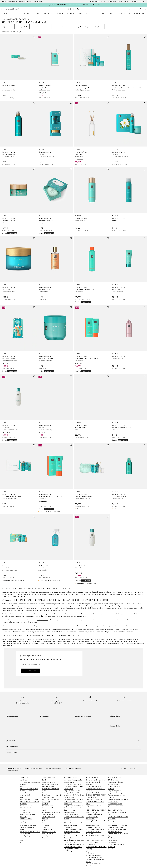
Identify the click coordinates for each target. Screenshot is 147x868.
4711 (21, 842)
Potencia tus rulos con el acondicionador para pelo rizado (95, 801)
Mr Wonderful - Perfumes (28, 825)
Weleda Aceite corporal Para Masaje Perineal (74, 781)
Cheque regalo (24, 14)
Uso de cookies (12, 771)
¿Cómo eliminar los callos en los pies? (96, 790)
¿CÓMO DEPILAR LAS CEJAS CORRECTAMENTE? (96, 811)
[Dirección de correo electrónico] (49, 664)
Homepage (5, 19)
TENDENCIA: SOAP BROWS (95, 836)
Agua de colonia (114, 836)
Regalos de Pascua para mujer (118, 793)
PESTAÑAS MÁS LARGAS (94, 814)
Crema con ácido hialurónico (96, 780)
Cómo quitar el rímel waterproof (93, 783)
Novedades (49, 14)
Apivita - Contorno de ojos (29, 789)
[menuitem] (9, 14)
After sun (45, 819)
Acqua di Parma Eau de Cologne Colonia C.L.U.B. (72, 792)
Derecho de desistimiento (54, 768)
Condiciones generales (73, 768)
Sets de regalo (8, 14)
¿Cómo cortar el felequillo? (117, 829)
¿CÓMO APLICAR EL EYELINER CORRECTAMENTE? (96, 794)
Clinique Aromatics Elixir (28, 821)
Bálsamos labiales (48, 786)
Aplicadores (46, 801)
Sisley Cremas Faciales (27, 814)
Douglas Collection (137, 14)
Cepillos (45, 780)
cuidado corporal (23, 604)
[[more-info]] (11, 32)
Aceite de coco (91, 797)
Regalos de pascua (115, 791)
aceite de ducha (42, 620)
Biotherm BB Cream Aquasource (71, 826)
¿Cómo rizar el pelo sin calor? (96, 829)
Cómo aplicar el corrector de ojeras (96, 822)
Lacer (22, 840)
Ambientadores (47, 823)
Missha (22, 829)
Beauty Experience (139, 2)
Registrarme (31, 671)
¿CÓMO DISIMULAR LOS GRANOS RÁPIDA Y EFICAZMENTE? (94, 842)
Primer (44, 827)
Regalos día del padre (116, 782)
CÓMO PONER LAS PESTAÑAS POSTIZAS (93, 826)
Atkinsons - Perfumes (27, 791)
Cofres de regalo (114, 784)
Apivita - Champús (26, 806)
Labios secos (90, 838)
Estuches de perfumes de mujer (50, 790)
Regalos (128, 2)
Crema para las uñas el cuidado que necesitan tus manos (95, 859)
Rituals (13, 19)
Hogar (122, 14)
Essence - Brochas (26, 819)
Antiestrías (45, 825)
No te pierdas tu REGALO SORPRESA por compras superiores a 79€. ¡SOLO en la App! (71, 5)
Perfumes (71, 14)
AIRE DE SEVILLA (25, 812)
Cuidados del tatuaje (115, 804)
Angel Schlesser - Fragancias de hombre (30, 803)
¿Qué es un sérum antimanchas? (92, 818)
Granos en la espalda (93, 864)
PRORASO (23, 810)
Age (21, 786)
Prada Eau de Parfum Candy (73, 799)
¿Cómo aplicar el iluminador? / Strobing (96, 848)
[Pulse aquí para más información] (99, 5)
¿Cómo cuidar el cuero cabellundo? (94, 833)
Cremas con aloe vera (93, 786)
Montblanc (23, 780)
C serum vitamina (48, 829)
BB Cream (23, 817)
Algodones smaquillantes (50, 799)
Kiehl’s (22, 797)
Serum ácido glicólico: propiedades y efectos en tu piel (118, 812)
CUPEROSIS (112, 849)
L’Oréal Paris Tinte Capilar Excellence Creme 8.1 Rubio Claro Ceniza (73, 786)
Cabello (113, 14)
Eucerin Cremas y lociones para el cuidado (29, 794)
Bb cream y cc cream (49, 832)
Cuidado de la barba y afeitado (116, 788)
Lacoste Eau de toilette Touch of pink (74, 818)
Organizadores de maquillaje (52, 795)
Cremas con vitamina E (94, 855)
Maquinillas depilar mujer (50, 784)
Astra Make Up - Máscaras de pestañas (30, 783)
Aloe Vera (89, 866)
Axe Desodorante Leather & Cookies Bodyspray (73, 837)
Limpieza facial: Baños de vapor (95, 807)
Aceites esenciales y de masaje (50, 809)
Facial (93, 14)
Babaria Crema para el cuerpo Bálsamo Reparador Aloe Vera (74, 822)
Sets (43, 793)
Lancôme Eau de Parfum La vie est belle (73, 803)
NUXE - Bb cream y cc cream (29, 799)
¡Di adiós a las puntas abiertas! (116, 807)
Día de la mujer (113, 780)
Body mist (45, 821)
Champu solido (113, 801)
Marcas (60, 14)
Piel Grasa (112, 838)
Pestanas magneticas (115, 832)
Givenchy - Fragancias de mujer (28, 837)
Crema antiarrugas (48, 797)
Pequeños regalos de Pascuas (118, 799)
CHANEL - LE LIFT (26, 808)
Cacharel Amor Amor (27, 827)
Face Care (45, 838)
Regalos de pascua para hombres (116, 796)
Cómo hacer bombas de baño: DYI (116, 846)
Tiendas (120, 2)
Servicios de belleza (98, 2)
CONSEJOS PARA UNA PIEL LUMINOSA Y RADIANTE (117, 826)
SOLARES (37, 14)
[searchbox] (20, 9)
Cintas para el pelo (48, 817)
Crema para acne (48, 814)
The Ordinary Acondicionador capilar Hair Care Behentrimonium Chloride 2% (74, 842)
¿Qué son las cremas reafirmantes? (93, 852)
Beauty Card (111, 2)
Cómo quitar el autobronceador (114, 822)
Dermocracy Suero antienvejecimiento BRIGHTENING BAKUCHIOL (73, 812)
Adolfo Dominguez (26, 823)
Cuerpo (102, 14)
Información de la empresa (33, 768)
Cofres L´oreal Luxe (48, 782)
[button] (73, 741)
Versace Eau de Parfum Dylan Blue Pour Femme (74, 796)
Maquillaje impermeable (50, 836)
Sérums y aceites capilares (51, 812)
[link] (18, 67)
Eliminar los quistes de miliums (118, 834)
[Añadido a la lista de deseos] (34, 37)
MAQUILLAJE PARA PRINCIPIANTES (115, 841)
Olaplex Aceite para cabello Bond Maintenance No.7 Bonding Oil (73, 832)
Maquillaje (83, 14)
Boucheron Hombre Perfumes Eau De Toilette (30, 833)
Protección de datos (14, 768)
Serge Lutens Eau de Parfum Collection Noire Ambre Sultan (74, 807)
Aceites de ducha (48, 806)
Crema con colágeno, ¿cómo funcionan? (118, 818)
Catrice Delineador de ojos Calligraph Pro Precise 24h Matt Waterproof (73, 849)
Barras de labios (47, 834)
